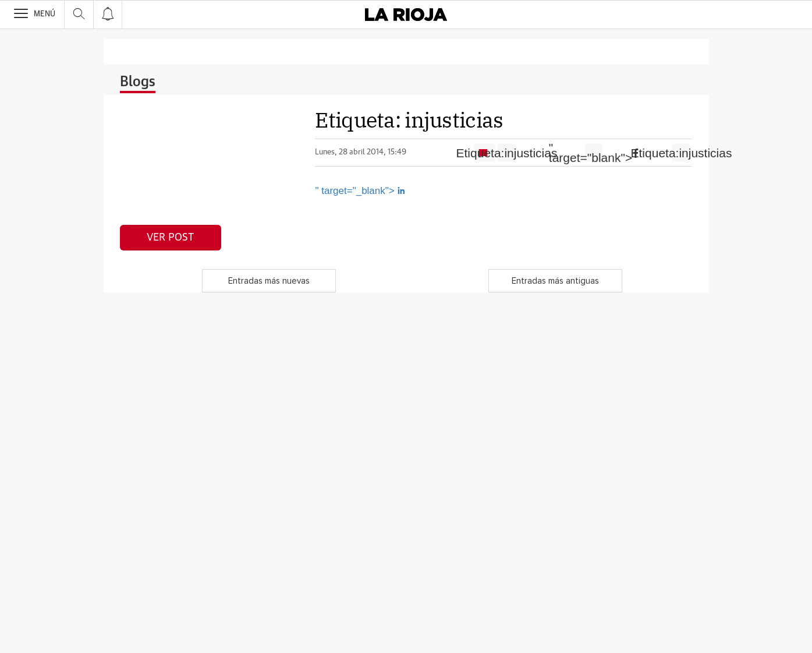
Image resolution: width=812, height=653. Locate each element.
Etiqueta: (506, 153)
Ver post (170, 238)
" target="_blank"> (360, 191)
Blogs (138, 82)
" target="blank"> (594, 153)
